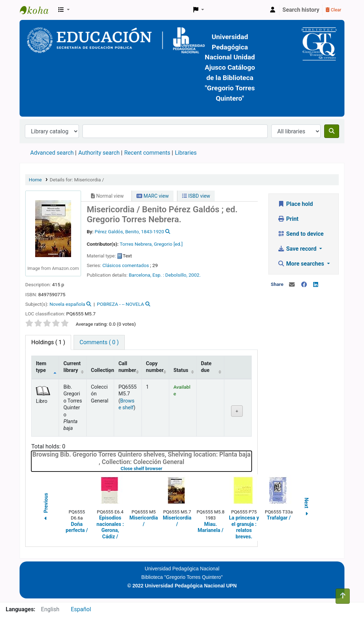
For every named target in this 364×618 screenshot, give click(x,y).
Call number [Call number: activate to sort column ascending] (127, 367)
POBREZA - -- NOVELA (121, 304)
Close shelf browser (164, 468)
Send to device (301, 234)
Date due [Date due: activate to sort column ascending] (206, 367)
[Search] (332, 131)
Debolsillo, (176, 275)
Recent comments (147, 153)
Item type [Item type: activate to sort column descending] (41, 367)
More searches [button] (302, 264)
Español (81, 609)
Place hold (295, 204)
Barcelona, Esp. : (146, 275)
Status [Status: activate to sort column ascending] (181, 370)
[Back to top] (343, 596)
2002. (194, 275)
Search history (301, 10)
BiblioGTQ (38, 10)
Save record (298, 249)
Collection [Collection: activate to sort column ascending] (103, 370)
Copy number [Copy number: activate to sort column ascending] (155, 367)
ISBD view (196, 196)
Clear (333, 10)
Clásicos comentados (126, 265)
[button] (64, 10)
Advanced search (52, 153)
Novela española (67, 304)
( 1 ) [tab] (48, 342)
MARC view (152, 196)
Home (35, 180)
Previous (46, 508)
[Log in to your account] (273, 10)
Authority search (99, 153)
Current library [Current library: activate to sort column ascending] (72, 367)
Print (288, 219)
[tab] (99, 342)
